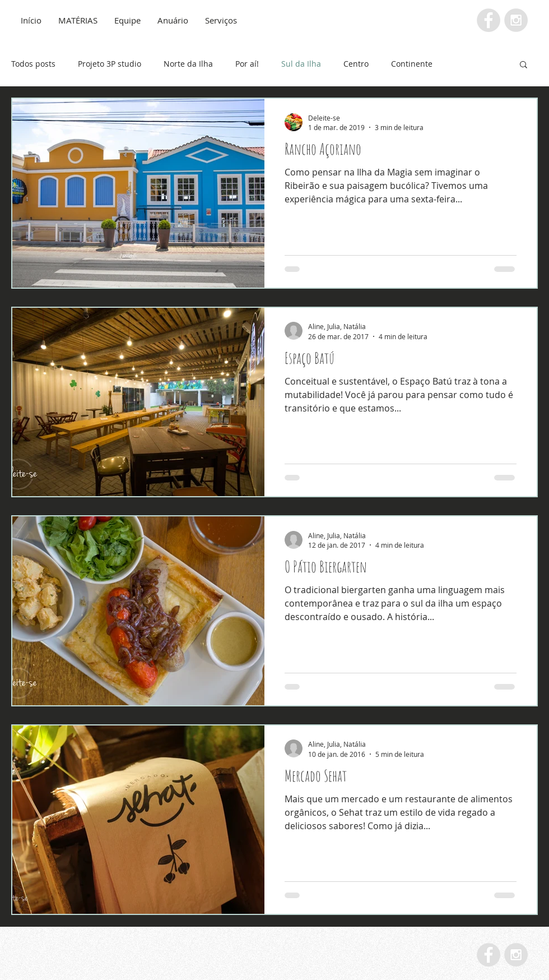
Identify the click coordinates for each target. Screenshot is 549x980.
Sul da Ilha (301, 64)
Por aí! (247, 64)
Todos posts (33, 64)
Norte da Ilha (188, 64)
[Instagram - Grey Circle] (516, 20)
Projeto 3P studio (110, 64)
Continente (412, 64)
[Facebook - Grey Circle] (488, 20)
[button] (524, 65)
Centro (356, 64)
